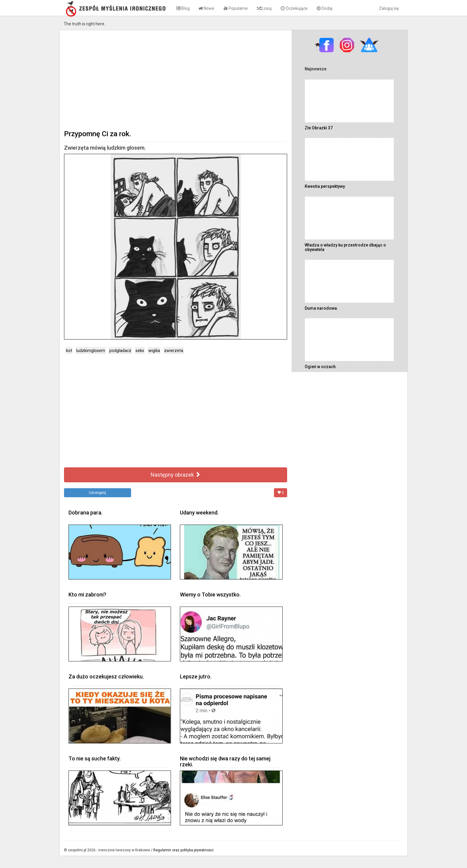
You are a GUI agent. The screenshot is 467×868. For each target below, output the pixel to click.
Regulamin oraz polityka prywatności (183, 850)
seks (140, 351)
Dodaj (324, 8)
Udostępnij (97, 493)
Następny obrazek (176, 475)
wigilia (154, 351)
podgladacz (120, 351)
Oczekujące (294, 8)
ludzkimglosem (91, 351)
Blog (183, 8)
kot (69, 351)
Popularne (236, 8)
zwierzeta (174, 351)
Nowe (207, 8)
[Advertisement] (176, 79)
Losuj (264, 8)
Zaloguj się (389, 8)
